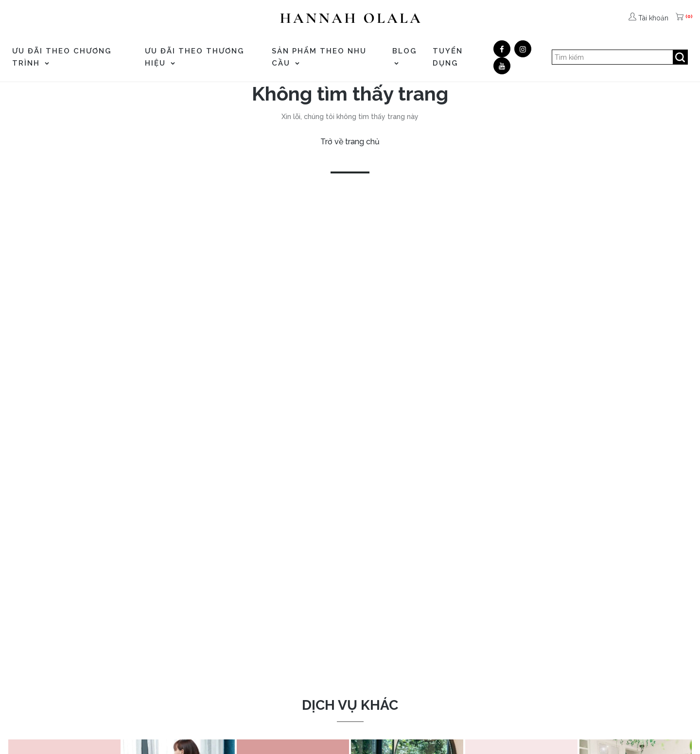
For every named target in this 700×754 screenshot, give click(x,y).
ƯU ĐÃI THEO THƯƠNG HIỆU (194, 57)
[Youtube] (502, 66)
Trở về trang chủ (350, 142)
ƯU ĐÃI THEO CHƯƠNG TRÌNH (62, 57)
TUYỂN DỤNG (448, 57)
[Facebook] (502, 49)
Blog (404, 56)
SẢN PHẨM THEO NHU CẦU (319, 57)
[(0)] (681, 18)
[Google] (523, 49)
